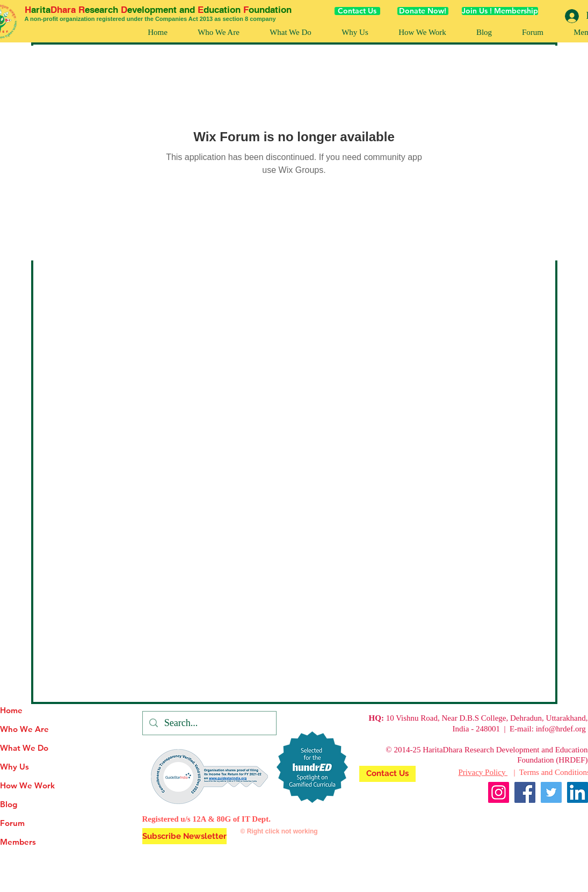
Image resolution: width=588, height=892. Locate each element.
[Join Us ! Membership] (500, 11)
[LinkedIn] (578, 792)
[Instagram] (499, 792)
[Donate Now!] (423, 11)
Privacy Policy (483, 772)
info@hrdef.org (561, 729)
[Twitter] (551, 792)
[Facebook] (525, 792)
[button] (422, 32)
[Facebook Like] (567, 818)
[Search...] (209, 723)
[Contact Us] (357, 11)
